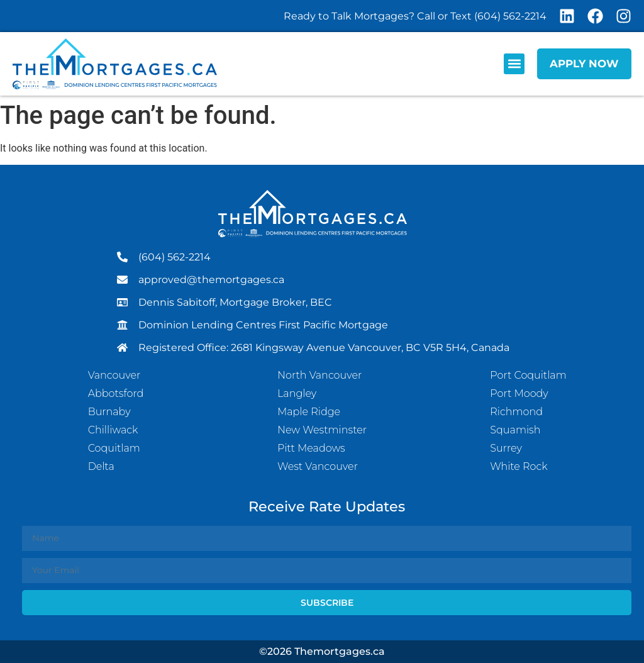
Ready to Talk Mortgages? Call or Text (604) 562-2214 (415, 16)
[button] (514, 64)
